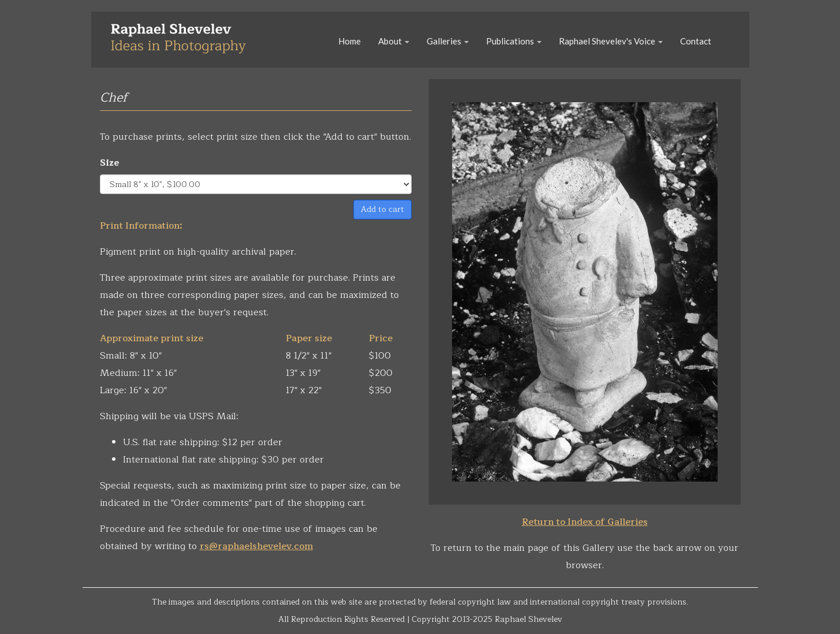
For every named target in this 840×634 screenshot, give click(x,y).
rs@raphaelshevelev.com (256, 546)
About (394, 41)
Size (110, 163)
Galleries (448, 41)
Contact (696, 41)
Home (350, 41)
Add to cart (382, 209)
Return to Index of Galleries (585, 522)
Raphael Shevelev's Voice (611, 41)
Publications (514, 41)
